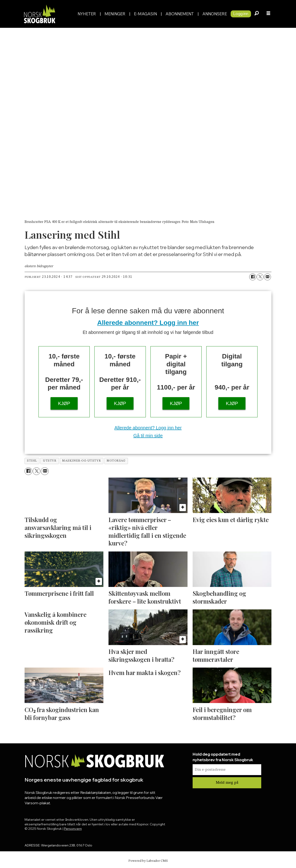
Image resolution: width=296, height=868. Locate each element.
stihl (32, 461)
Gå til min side (148, 436)
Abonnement (180, 14)
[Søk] (257, 14)
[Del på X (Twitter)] (260, 277)
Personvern (73, 829)
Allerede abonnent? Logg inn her (148, 323)
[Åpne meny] (268, 14)
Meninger (115, 14)
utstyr (50, 461)
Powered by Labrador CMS (148, 861)
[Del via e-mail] (267, 277)
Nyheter (87, 14)
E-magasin (145, 14)
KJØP (64, 403)
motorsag (116, 461)
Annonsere (215, 14)
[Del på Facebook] (253, 277)
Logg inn (241, 14)
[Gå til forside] (39, 14)
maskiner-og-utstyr (81, 461)
